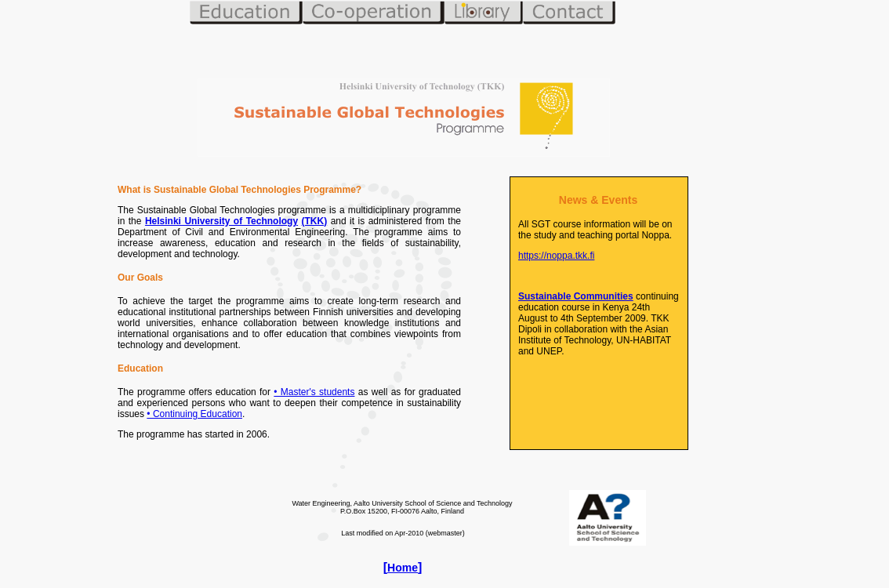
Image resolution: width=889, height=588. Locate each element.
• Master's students (314, 392)
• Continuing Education (194, 414)
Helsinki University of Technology (221, 221)
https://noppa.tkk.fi (556, 256)
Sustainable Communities (576, 296)
